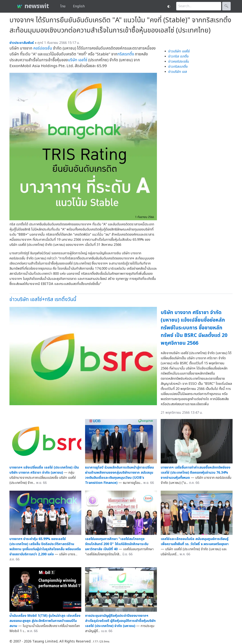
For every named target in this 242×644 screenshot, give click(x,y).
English (79, 6)
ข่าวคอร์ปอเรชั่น (179, 62)
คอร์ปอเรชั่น (43, 48)
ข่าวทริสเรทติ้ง (178, 67)
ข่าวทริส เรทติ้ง (178, 56)
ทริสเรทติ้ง (126, 54)
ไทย (63, 6)
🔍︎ (226, 6)
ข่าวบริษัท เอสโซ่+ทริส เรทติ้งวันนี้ (43, 299)
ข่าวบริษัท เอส (178, 72)
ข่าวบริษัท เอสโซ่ (179, 51)
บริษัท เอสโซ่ (78, 60)
